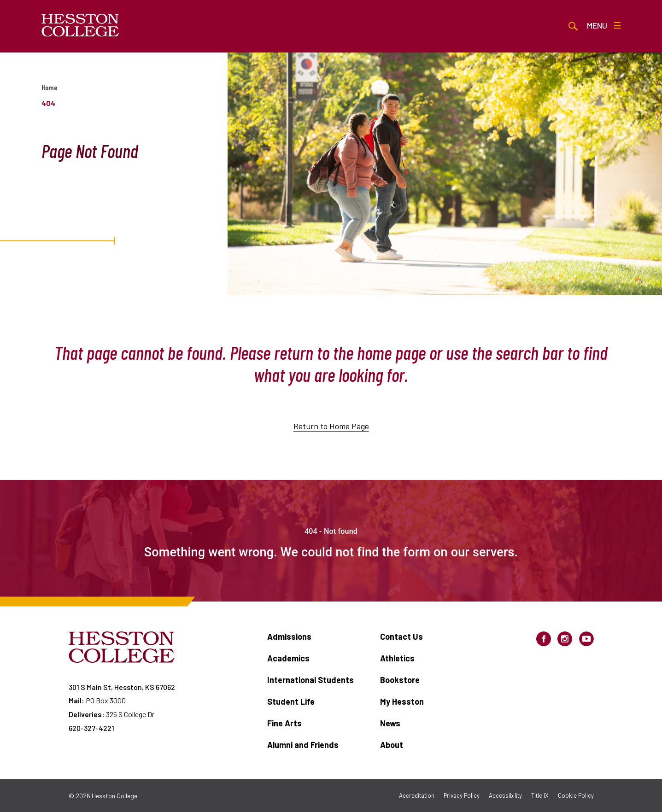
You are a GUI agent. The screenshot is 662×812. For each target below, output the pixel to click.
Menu (604, 25)
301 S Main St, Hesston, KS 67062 (122, 687)
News (390, 723)
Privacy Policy (462, 795)
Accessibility (505, 795)
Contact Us (401, 637)
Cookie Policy (576, 795)
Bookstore (400, 680)
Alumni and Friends (303, 745)
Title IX (540, 795)
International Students (310, 680)
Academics (288, 658)
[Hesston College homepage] (80, 25)
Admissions (289, 637)
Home (49, 87)
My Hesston (402, 701)
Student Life (291, 701)
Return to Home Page (331, 434)
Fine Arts (284, 723)
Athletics (397, 658)
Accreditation (417, 795)
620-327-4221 (91, 728)
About (392, 745)
